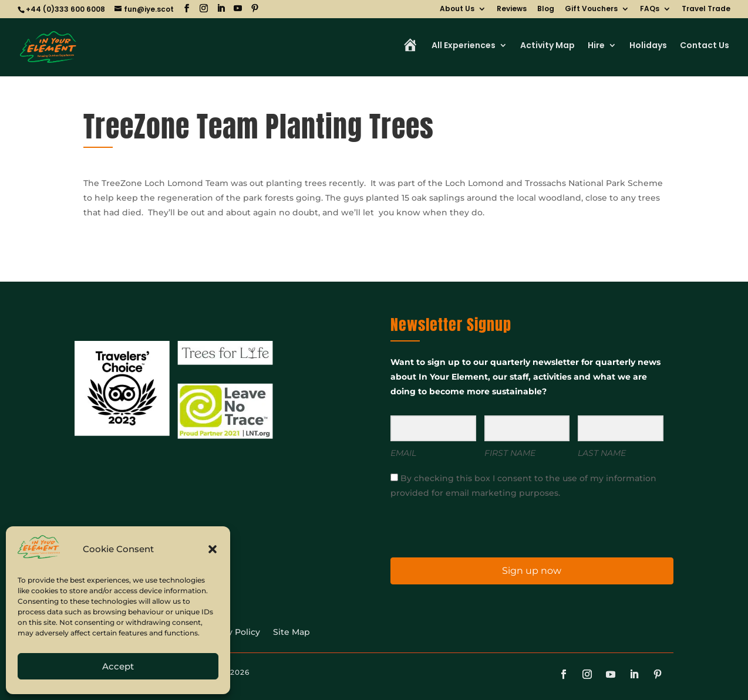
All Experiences (464, 46)
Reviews (512, 9)
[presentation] (463, 527)
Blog (546, 9)
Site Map (292, 633)
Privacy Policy (231, 633)
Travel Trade (706, 9)
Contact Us (705, 46)
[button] (213, 549)
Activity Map (547, 46)
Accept (118, 666)
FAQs (650, 9)
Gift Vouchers (591, 9)
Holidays (648, 46)
